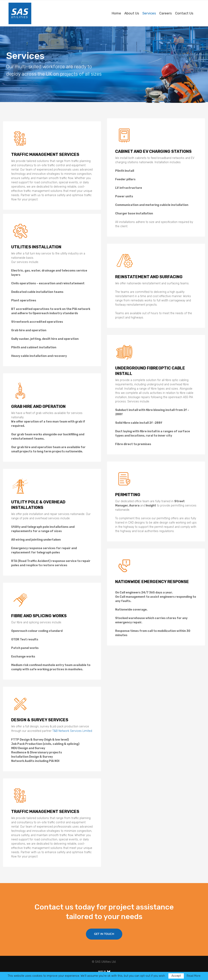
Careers (166, 13)
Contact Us (184, 13)
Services (149, 13)
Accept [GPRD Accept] (176, 976)
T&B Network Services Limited (72, 731)
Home (116, 13)
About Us (132, 13)
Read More (194, 976)
